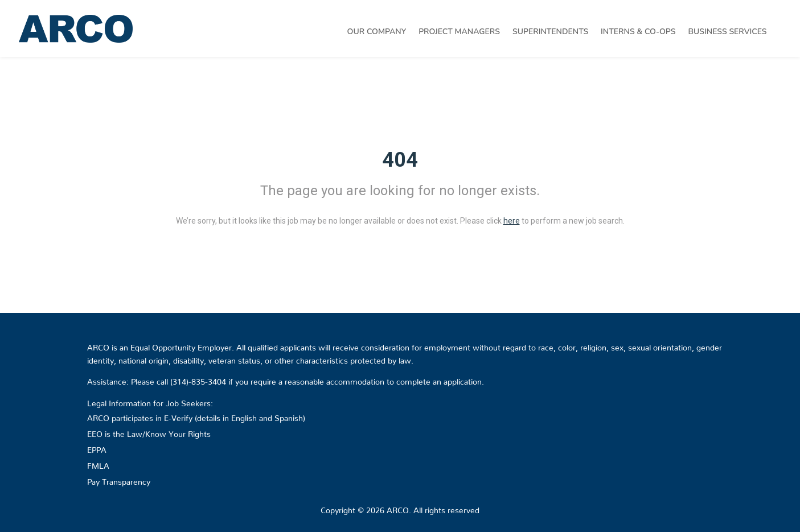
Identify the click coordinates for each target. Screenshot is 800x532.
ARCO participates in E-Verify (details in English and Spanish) (196, 416)
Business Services (728, 32)
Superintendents (550, 32)
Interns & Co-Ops (638, 32)
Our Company (377, 32)
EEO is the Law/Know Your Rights (149, 432)
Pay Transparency (119, 480)
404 (400, 160)
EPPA (97, 448)
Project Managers (459, 32)
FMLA (98, 464)
